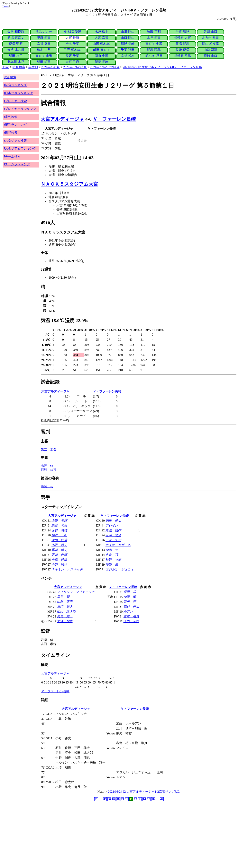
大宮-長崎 (72, 38)
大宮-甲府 (72, 62)
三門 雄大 (65, 606)
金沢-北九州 (16, 50)
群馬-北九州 (44, 32)
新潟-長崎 (101, 62)
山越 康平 (65, 602)
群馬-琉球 (154, 50)
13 (140, 799)
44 (162, 799)
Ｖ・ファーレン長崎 (114, 119)
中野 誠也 (59, 565)
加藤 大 (112, 550)
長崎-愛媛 (182, 50)
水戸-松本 (101, 32)
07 (114, 799)
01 (96, 799)
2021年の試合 (50, 67)
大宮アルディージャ (62, 119)
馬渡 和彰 (59, 525)
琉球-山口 (211, 56)
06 (109, 799)
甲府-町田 (44, 38)
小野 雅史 (59, 545)
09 (122, 799)
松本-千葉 (72, 44)
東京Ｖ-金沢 (154, 44)
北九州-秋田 (211, 38)
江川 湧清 (113, 535)
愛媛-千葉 (72, 56)
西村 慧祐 (59, 530)
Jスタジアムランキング (20, 148)
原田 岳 (130, 592)
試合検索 (19, 67)
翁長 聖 (63, 597)
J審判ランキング (15, 125)
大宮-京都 (101, 38)
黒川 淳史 (59, 550)
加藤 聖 (130, 597)
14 (144, 799)
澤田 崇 (112, 565)
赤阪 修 (47, 466)
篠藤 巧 (47, 486)
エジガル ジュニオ (120, 569)
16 (153, 799)
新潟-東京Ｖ (16, 38)
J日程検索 (11, 133)
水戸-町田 (154, 38)
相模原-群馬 (182, 56)
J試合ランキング (15, 85)
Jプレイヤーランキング (20, 109)
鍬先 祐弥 (113, 530)
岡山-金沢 (101, 56)
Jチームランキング (17, 164)
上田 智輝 (59, 521)
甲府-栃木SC (72, 50)
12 (136, 799)
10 (127, 799)
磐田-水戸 (16, 56)
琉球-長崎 (128, 44)
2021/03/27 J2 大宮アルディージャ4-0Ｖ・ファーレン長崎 (162, 67)
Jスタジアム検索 (15, 141)
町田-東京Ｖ (101, 50)
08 (118, 799)
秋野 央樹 (113, 560)
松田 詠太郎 (66, 611)
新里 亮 (130, 602)
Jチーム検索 (12, 156)
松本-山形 (44, 50)
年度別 (33, 67)
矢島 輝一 (65, 616)
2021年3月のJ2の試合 (105, 67)
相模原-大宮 (182, 38)
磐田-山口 (211, 32)
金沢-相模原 (16, 32)
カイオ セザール (118, 545)
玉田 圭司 (131, 621)
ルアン (128, 611)
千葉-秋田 (128, 50)
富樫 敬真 (131, 616)
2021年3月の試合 (75, 67)
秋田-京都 (154, 32)
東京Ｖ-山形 (44, 56)
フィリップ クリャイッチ (76, 592)
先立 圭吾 (49, 449)
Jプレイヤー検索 (15, 101)
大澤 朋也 (65, 621)
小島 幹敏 (59, 560)
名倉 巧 (112, 555)
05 (105, 799)
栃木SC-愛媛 (72, 32)
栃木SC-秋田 (154, 56)
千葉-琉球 (182, 32)
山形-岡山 (128, 32)
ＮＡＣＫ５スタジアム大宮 (69, 184)
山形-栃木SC (101, 44)
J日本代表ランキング (18, 93)
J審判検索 (11, 117)
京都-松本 (128, 56)
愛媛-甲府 (16, 44)
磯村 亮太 (131, 606)
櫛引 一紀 (59, 535)
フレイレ (112, 525)
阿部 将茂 (49, 470)
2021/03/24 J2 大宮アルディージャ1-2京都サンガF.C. (144, 792)
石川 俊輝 (59, 555)
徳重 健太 (113, 521)
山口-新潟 (211, 50)
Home (6, 6)
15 (149, 799)
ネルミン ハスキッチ (67, 569)
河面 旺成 (59, 540)
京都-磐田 (44, 44)
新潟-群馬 (182, 44)
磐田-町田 (44, 62)
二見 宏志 (113, 540)
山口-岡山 (128, 38)
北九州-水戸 (16, 62)
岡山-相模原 (211, 44)
